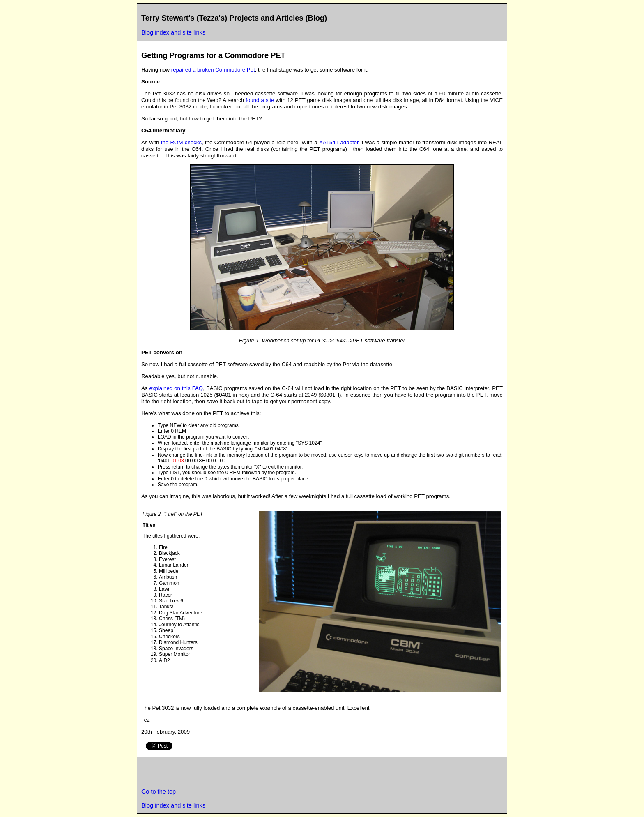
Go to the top (159, 792)
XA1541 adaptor (339, 142)
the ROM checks (181, 142)
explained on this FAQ (176, 388)
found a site (260, 100)
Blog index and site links (173, 32)
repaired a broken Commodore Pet (213, 70)
